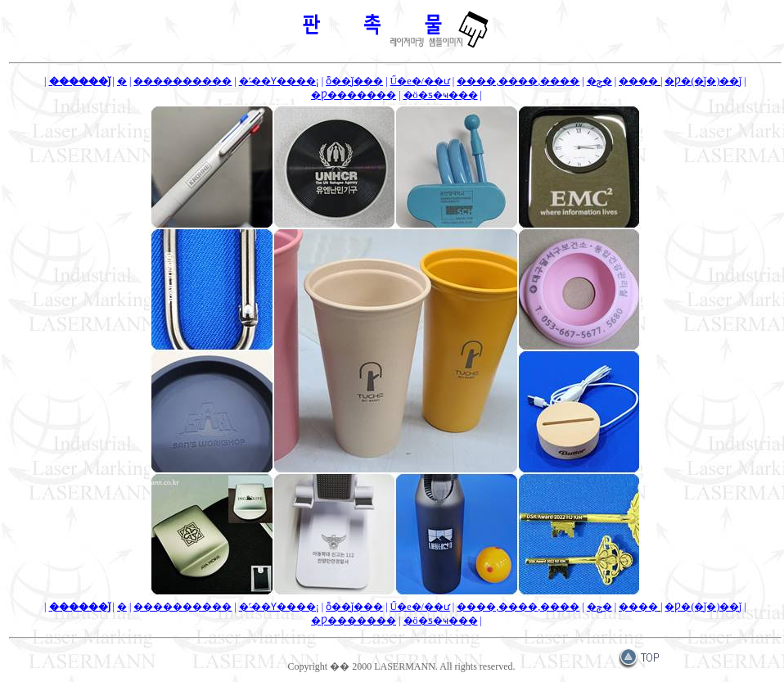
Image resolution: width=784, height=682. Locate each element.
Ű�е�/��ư (420, 81)
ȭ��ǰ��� (354, 81)
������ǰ (80, 81)
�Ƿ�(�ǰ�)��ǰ (703, 81)
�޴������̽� (122, 81)
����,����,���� (518, 81)
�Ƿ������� (354, 95)
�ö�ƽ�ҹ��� (441, 95)
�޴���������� (182, 81)
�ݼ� (599, 81)
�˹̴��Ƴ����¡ (279, 81)
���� (638, 81)
